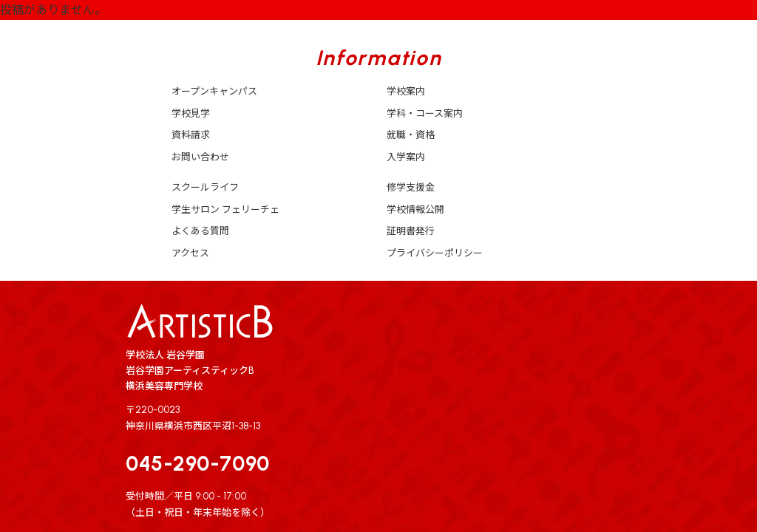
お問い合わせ (200, 157)
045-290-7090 (198, 463)
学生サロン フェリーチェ (225, 209)
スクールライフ (205, 187)
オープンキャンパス (214, 91)
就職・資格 (411, 135)
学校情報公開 (415, 209)
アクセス (190, 253)
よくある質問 (200, 231)
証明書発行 (411, 231)
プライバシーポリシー (435, 253)
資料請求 (191, 135)
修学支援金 (411, 187)
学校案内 (406, 91)
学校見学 (191, 113)
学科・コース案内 (425, 113)
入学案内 (406, 157)
